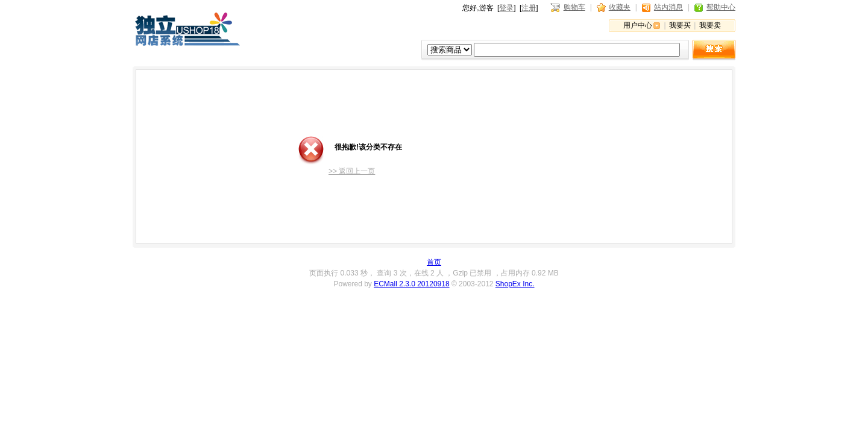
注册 (529, 8)
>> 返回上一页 (352, 171)
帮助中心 (721, 7)
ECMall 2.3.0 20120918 (411, 284)
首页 (434, 262)
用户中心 (638, 25)
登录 (506, 8)
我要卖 (710, 25)
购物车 (574, 7)
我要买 (680, 25)
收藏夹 (620, 7)
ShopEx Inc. (515, 284)
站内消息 (668, 7)
